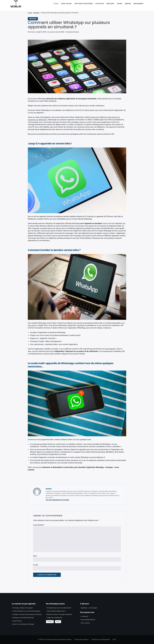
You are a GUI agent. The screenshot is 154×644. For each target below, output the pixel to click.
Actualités (100, 4)
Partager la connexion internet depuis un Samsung (27, 614)
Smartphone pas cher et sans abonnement (59, 608)
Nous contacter (86, 623)
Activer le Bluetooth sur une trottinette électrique (26, 611)
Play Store (32, 325)
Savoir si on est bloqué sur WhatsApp (23, 624)
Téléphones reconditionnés (55, 618)
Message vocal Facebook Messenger (23, 618)
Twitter (58, 622)
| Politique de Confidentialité (100, 639)
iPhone (120, 4)
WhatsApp (110, 4)
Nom (35, 556)
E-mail (36, 565)
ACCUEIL (56, 4)
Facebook (50, 622)
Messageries (138, 4)
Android (128, 4)
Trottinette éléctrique (84, 4)
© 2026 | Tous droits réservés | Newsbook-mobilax (55, 639)
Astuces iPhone (17, 621)
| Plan (114, 639)
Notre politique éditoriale (88, 620)
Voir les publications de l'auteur (57, 500)
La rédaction (85, 616)
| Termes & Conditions (81, 639)
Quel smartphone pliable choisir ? (56, 611)
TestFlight (81, 325)
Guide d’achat (66, 4)
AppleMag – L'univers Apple (89, 608)
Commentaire (39, 525)
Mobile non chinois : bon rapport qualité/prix (60, 614)
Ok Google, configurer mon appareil (23, 608)
